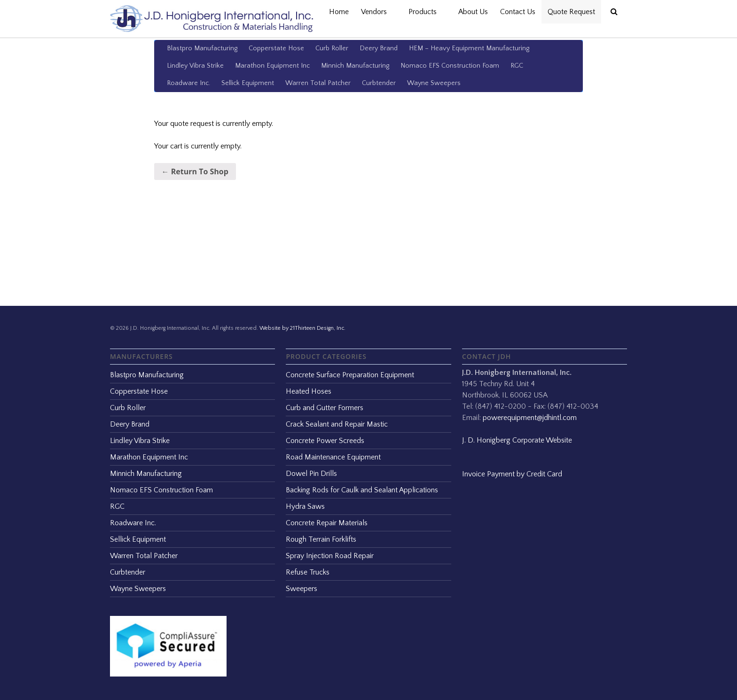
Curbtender (379, 83)
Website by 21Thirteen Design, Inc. (302, 328)
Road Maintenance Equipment (333, 457)
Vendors (379, 12)
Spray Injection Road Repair (330, 556)
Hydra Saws (305, 506)
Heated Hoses (309, 391)
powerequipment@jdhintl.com (530, 418)
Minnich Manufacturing (355, 66)
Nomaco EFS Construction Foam (450, 66)
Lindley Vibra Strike (195, 66)
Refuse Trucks (308, 572)
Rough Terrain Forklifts (321, 539)
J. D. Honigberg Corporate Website (517, 440)
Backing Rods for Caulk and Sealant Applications (362, 490)
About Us (473, 12)
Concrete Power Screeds (325, 441)
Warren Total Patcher (318, 83)
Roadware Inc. (188, 83)
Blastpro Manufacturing (202, 48)
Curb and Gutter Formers (325, 408)
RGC (517, 66)
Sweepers (302, 589)
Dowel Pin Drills (311, 474)
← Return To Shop (195, 171)
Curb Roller (332, 48)
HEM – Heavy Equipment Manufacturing (469, 48)
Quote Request (571, 12)
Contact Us (518, 12)
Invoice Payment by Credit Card (512, 474)
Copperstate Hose (276, 48)
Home (339, 12)
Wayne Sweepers (434, 83)
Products (427, 12)
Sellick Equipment (248, 83)
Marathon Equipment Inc (272, 66)
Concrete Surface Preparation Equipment (350, 375)
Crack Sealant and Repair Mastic (337, 424)
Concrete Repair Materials (327, 523)
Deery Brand (379, 48)
